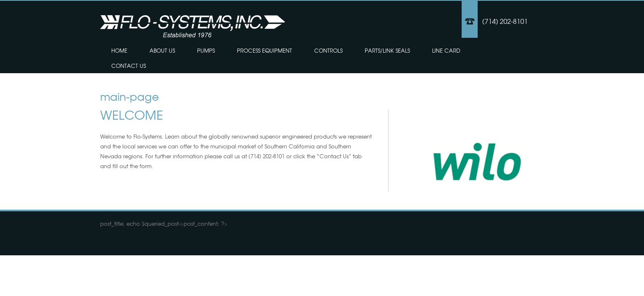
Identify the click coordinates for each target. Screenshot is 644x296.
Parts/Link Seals (387, 50)
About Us (162, 50)
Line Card (446, 50)
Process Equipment (264, 50)
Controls (328, 50)
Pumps (206, 50)
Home (119, 50)
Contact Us (129, 66)
